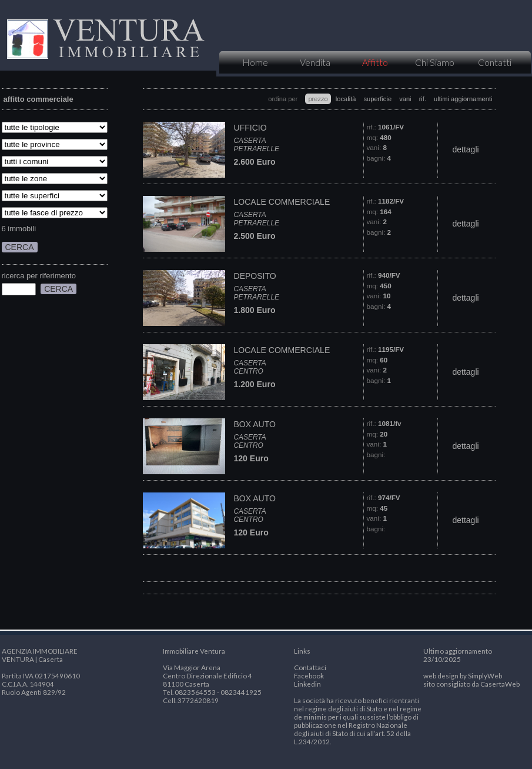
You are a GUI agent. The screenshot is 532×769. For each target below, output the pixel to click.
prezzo (318, 99)
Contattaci (310, 667)
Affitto (375, 62)
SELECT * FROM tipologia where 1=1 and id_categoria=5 (55, 127)
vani (405, 99)
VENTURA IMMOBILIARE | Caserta (105, 35)
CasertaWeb (500, 684)
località (346, 99)
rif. (423, 99)
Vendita (315, 62)
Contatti (495, 62)
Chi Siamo (435, 62)
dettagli (465, 149)
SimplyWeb (485, 675)
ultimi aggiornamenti (463, 99)
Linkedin (307, 684)
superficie (378, 99)
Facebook (309, 675)
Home (255, 62)
